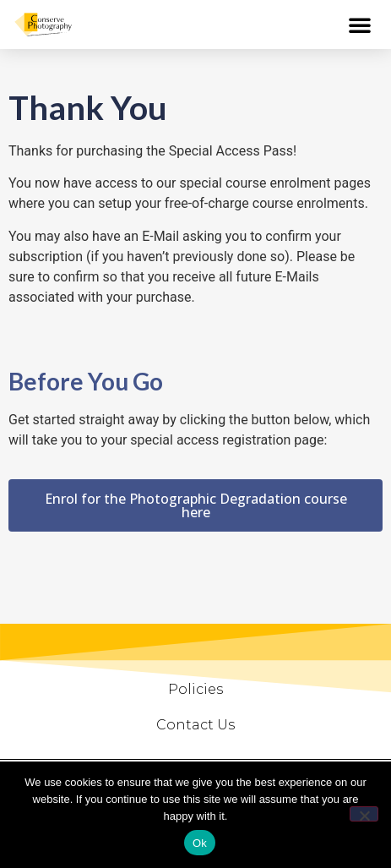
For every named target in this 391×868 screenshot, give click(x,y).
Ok (200, 843)
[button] (360, 25)
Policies (195, 689)
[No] (364, 814)
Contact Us (195, 725)
